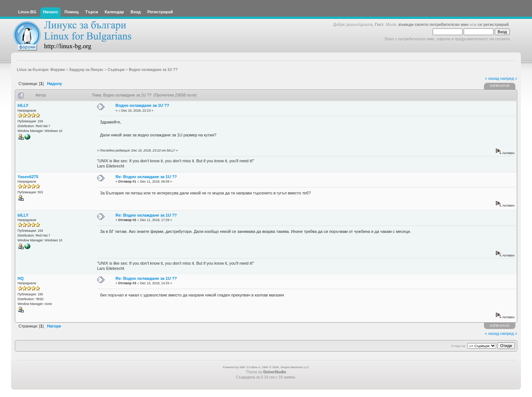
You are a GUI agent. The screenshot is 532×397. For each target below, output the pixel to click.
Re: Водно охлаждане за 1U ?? (146, 177)
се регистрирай (493, 24)
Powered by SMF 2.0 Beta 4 (241, 367)
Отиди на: (458, 346)
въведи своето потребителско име (433, 24)
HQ (21, 278)
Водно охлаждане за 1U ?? (142, 105)
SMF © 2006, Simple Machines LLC (286, 367)
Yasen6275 (28, 177)
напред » (509, 78)
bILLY (23, 105)
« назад (492, 78)
